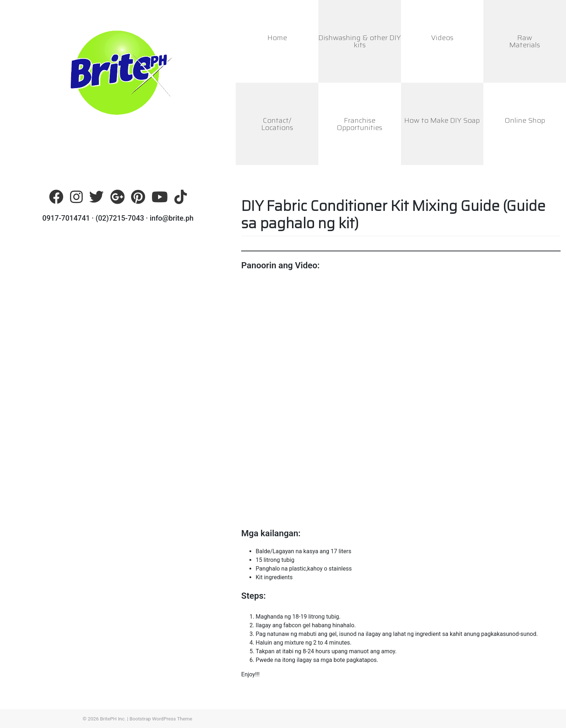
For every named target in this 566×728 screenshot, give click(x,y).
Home (277, 38)
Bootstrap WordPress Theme (161, 719)
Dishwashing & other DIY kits (360, 41)
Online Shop (525, 120)
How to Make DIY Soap (442, 120)
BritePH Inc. (113, 719)
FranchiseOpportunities (360, 124)
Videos (442, 38)
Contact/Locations (277, 124)
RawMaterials (525, 41)
